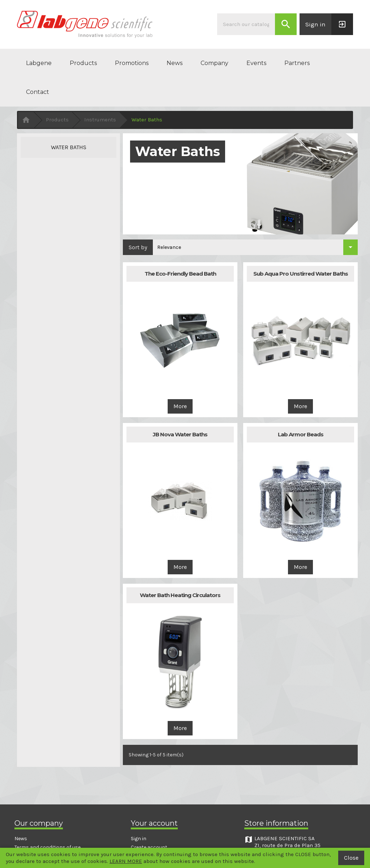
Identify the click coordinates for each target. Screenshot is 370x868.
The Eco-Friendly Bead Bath (180, 274)
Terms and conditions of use (48, 847)
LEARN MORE (126, 861)
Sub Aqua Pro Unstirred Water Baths (301, 274)
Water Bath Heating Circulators (180, 595)
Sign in (139, 839)
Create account (149, 847)
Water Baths (69, 147)
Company (214, 63)
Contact (38, 92)
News (175, 63)
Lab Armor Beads (301, 434)
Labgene (39, 63)
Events (256, 63)
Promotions (132, 63)
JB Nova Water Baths (180, 434)
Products (83, 63)
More (180, 406)
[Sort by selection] (255, 247)
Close (351, 858)
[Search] (246, 24)
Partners (297, 63)
